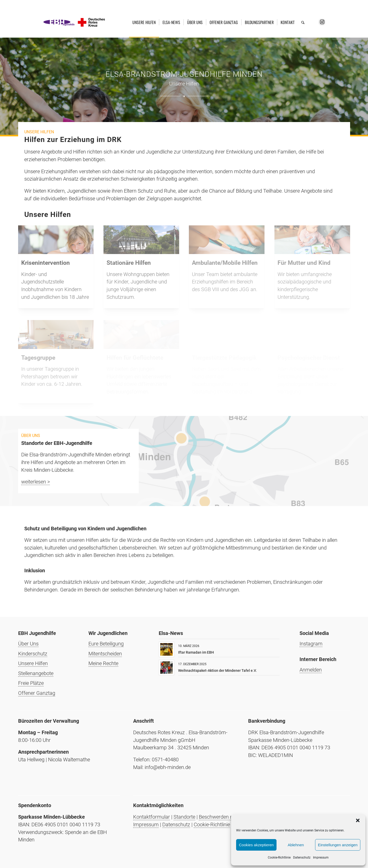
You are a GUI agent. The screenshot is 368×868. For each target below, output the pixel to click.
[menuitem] (144, 22)
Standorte (184, 817)
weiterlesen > (36, 482)
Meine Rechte (103, 663)
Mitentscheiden (105, 654)
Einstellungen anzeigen (338, 845)
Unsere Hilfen (33, 663)
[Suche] (303, 22)
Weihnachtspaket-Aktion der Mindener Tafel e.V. (217, 671)
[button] (358, 820)
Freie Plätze (31, 683)
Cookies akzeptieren (256, 845)
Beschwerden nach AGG (226, 817)
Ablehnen (296, 845)
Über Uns (28, 644)
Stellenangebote (36, 673)
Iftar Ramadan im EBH (196, 652)
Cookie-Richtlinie (279, 858)
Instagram (311, 644)
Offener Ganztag (37, 693)
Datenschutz (302, 858)
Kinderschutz (33, 654)
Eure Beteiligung (106, 644)
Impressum (321, 858)
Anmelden (311, 670)
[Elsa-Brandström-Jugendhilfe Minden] (74, 22)
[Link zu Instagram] (322, 22)
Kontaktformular (152, 817)
